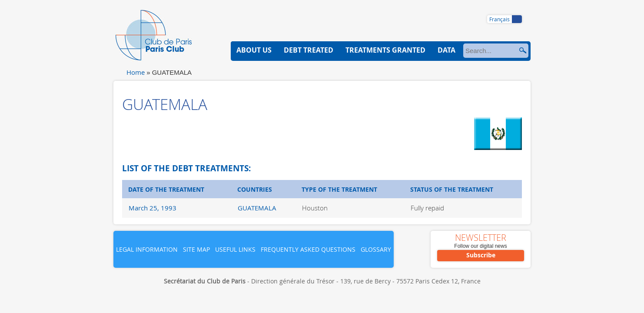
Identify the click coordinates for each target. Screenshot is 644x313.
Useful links (235, 249)
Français (500, 19)
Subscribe (481, 255)
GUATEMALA (257, 208)
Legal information (147, 249)
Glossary (376, 249)
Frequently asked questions (308, 249)
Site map (196, 249)
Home (136, 72)
